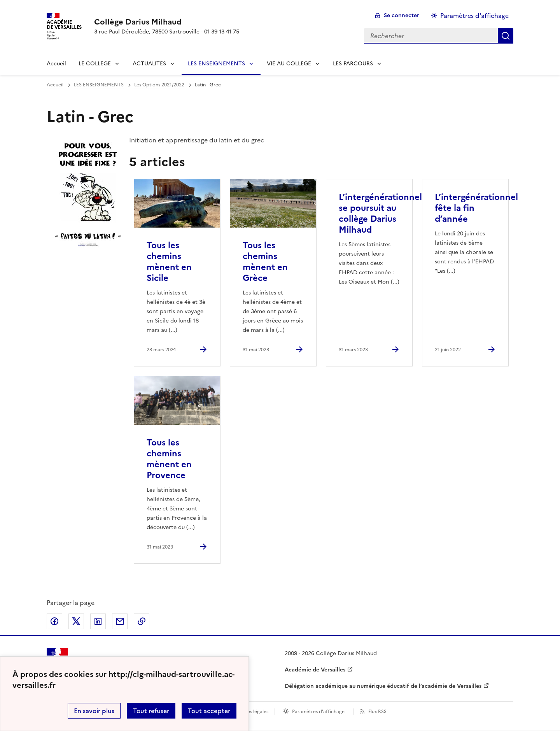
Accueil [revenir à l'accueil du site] (56, 64)
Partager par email (120, 621)
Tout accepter (209, 711)
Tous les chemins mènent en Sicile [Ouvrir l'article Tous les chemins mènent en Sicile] (169, 262)
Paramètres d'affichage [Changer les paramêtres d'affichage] (474, 16)
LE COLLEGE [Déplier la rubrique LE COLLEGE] (95, 64)
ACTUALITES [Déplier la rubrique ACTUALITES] (149, 64)
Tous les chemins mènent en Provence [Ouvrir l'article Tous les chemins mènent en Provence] (169, 459)
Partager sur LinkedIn (98, 621)
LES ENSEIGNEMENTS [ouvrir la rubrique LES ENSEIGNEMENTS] (99, 85)
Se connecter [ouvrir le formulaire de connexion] (402, 15)
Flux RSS (377, 712)
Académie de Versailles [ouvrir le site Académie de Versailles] (315, 670)
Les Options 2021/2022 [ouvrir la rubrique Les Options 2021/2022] (159, 85)
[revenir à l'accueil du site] (167, 22)
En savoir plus (94, 711)
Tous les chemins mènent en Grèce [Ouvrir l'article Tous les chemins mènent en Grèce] (265, 262)
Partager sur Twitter (76, 621)
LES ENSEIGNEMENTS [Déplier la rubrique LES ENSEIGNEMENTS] (216, 64)
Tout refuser (151, 711)
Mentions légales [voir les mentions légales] (250, 712)
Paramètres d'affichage (318, 712)
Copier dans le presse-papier (142, 621)
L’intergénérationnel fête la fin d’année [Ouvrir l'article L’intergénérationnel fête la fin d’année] (476, 208)
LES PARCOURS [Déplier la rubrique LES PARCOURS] (353, 64)
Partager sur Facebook (54, 621)
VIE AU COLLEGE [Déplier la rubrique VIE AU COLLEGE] (289, 64)
